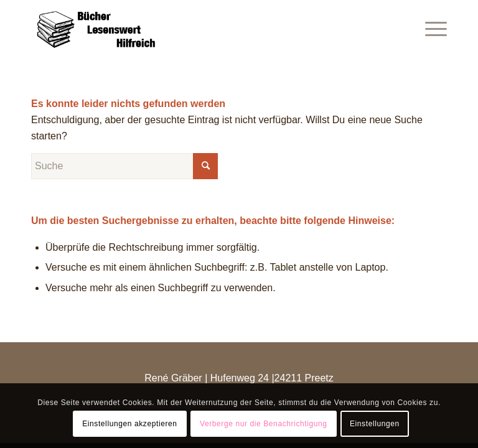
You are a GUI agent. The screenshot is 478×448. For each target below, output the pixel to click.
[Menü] (430, 28)
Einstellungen (375, 424)
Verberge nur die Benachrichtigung (264, 424)
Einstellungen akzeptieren (129, 424)
